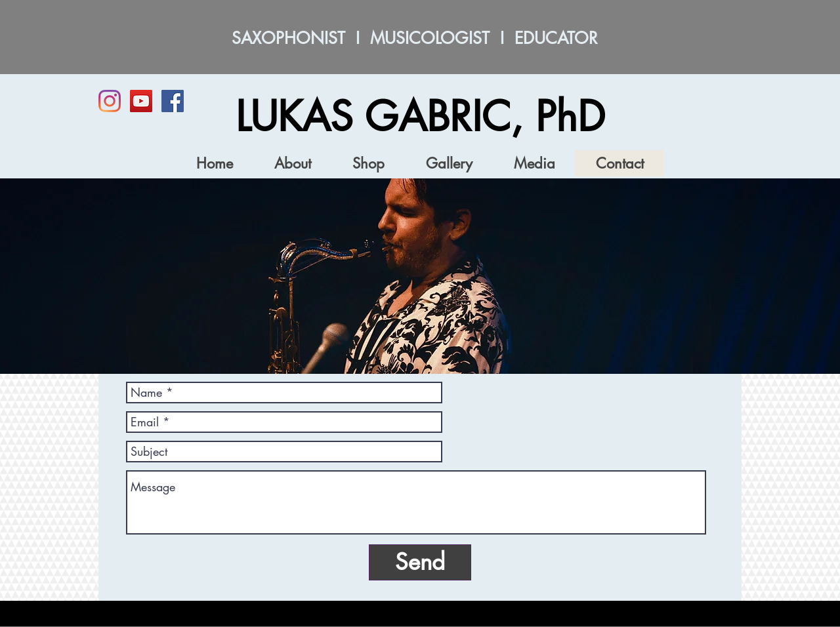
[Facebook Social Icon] (173, 101)
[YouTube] (141, 101)
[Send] (420, 562)
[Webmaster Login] (679, 619)
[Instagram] (110, 101)
